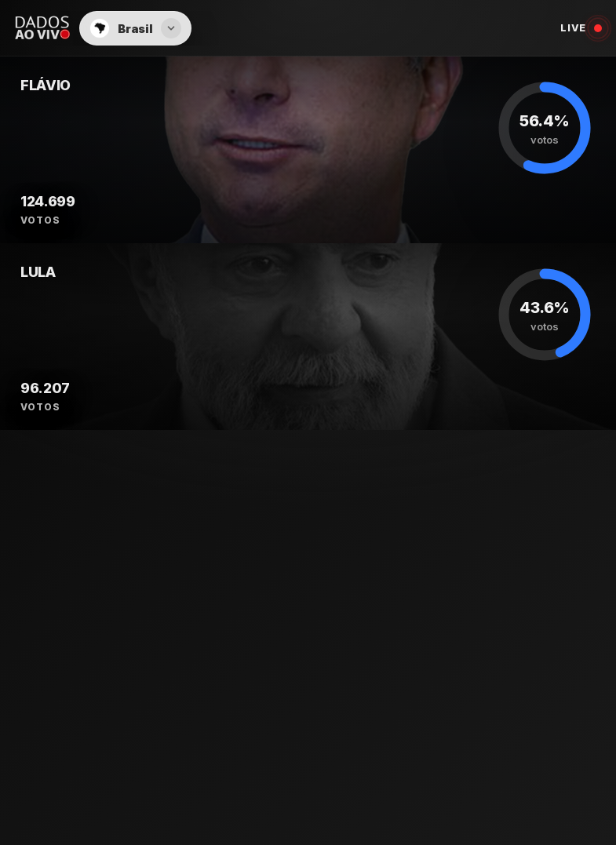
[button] (135, 28)
